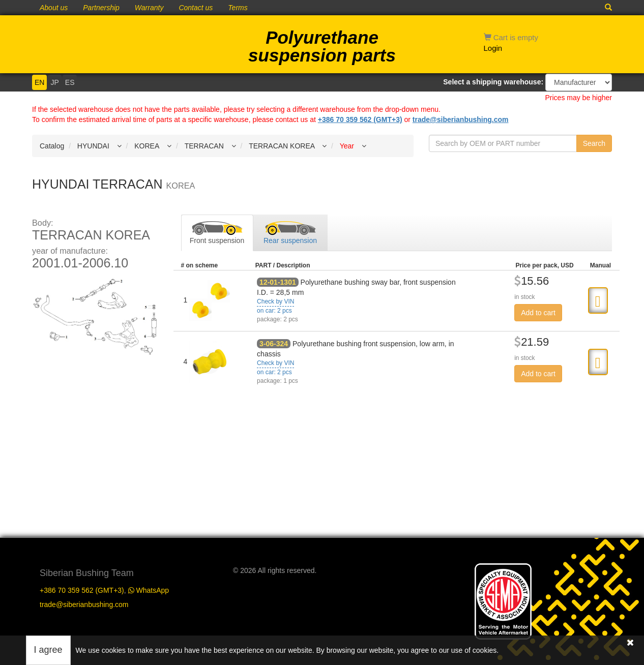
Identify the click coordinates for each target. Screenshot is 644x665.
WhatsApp (149, 590)
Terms (238, 8)
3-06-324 (274, 344)
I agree (48, 650)
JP (54, 82)
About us (54, 8)
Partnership (101, 8)
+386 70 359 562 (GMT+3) (360, 119)
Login (493, 48)
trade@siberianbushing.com (461, 119)
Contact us (196, 8)
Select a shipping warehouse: (493, 82)
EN (39, 82)
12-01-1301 (278, 282)
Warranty (149, 8)
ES (70, 82)
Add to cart (538, 313)
